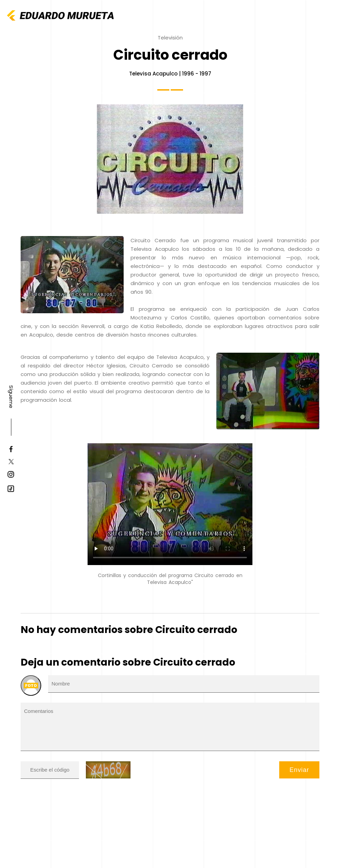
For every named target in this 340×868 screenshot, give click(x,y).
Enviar (299, 770)
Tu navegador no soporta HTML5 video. (170, 504)
